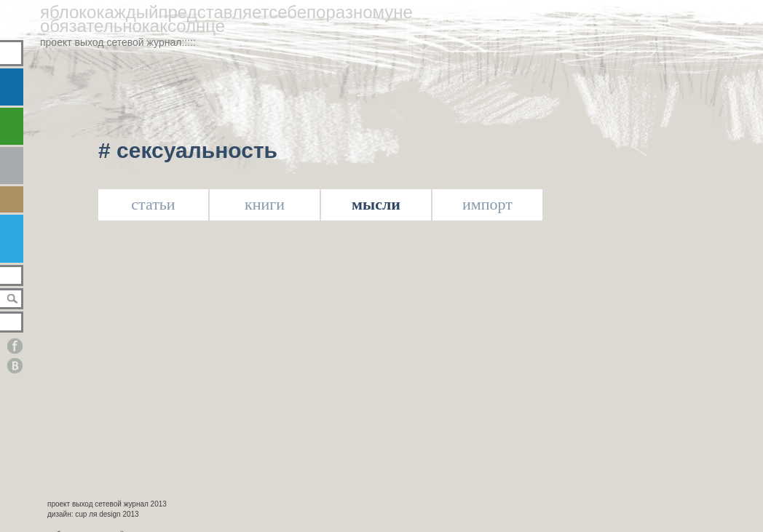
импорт (487, 204)
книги (265, 204)
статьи (153, 204)
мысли (376, 204)
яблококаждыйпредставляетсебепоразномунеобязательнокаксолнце (226, 19)
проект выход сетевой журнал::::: (118, 42)
